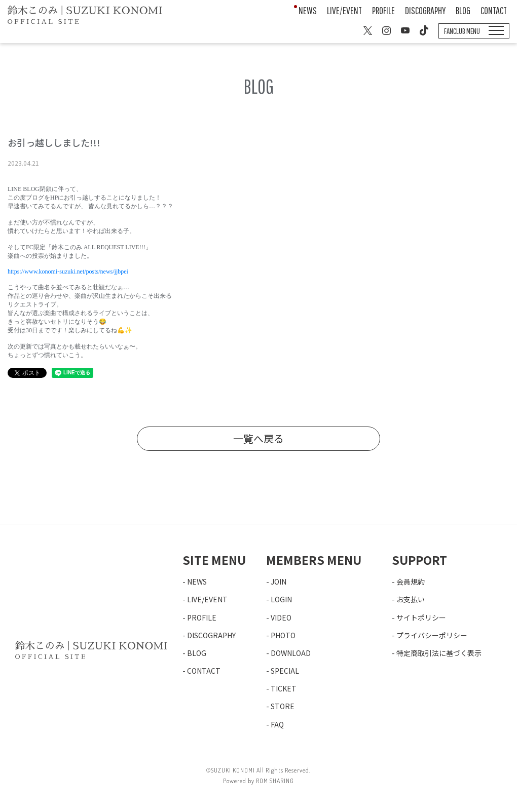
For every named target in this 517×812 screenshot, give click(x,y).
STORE (283, 706)
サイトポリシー (421, 617)
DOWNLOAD (291, 653)
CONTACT (494, 10)
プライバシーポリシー (432, 635)
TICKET (284, 688)
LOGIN (281, 599)
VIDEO (281, 617)
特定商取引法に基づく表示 (439, 653)
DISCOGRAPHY (425, 10)
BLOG (463, 10)
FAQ (277, 724)
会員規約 (411, 582)
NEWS (308, 10)
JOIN (279, 582)
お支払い (411, 599)
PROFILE (383, 10)
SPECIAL (285, 671)
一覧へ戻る (258, 438)
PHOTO (283, 635)
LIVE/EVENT (344, 10)
